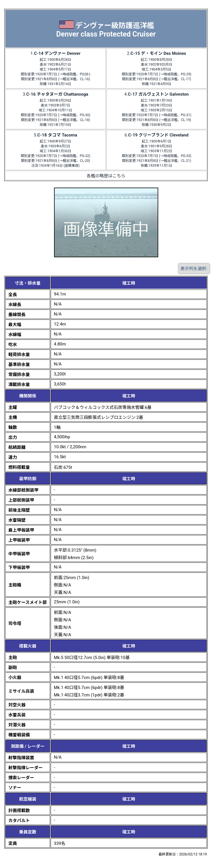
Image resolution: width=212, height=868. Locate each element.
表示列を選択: (194, 269)
